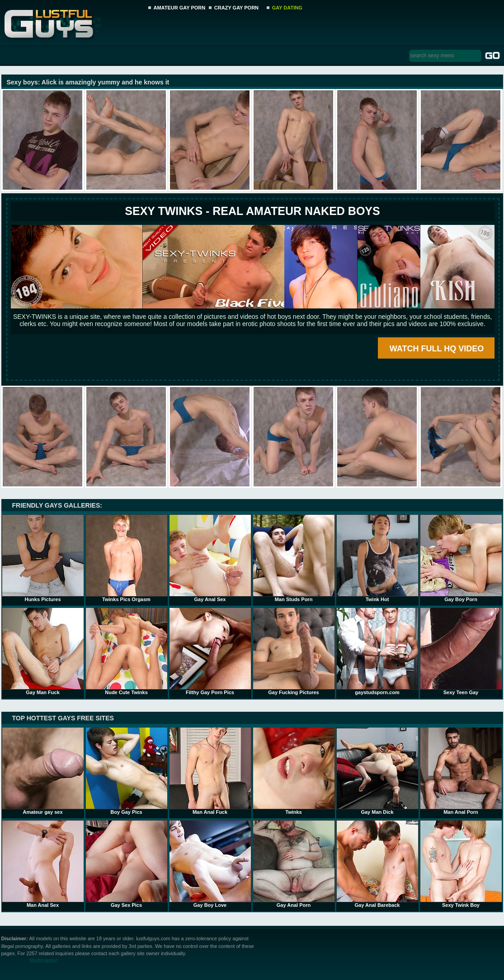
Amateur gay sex (43, 771)
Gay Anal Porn (294, 864)
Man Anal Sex (43, 864)
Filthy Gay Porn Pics (210, 651)
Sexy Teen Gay (461, 651)
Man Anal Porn (461, 771)
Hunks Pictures (43, 558)
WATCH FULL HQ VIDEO (437, 349)
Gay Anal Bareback (377, 864)
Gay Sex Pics (127, 864)
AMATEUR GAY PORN (180, 8)
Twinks (294, 771)
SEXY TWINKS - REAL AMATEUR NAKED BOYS (252, 211)
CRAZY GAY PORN (236, 8)
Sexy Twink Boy (461, 864)
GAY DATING (287, 8)
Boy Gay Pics (127, 771)
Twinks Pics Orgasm (127, 558)
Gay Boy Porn (461, 558)
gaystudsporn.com (377, 651)
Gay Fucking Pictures (294, 651)
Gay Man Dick (377, 771)
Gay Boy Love (210, 864)
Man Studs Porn (294, 558)
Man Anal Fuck (210, 771)
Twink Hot (377, 558)
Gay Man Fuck (43, 651)
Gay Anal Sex (210, 558)
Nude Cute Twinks (127, 651)
